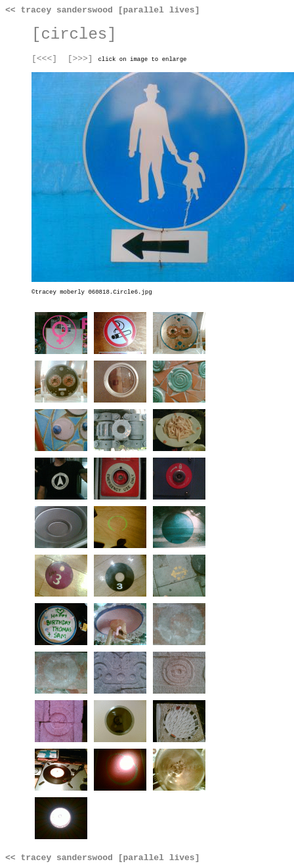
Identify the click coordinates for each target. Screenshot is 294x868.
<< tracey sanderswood (59, 10)
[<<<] (44, 59)
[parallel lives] (159, 10)
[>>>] (80, 59)
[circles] (74, 34)
